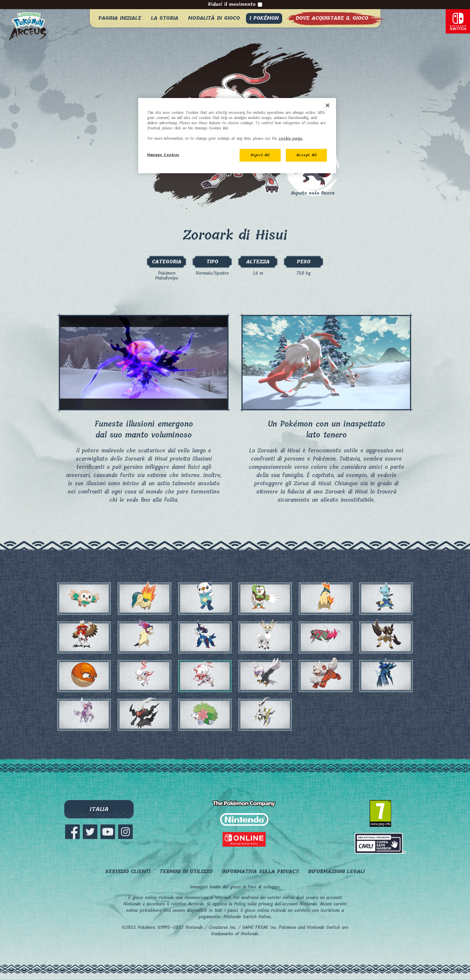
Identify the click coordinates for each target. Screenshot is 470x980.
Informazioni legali (336, 871)
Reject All (260, 155)
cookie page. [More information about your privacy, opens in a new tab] (291, 139)
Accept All (307, 155)
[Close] (328, 105)
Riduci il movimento (235, 5)
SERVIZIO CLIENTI (128, 871)
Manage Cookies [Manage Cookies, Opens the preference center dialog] (163, 155)
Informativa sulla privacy (260, 871)
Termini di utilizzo (186, 871)
